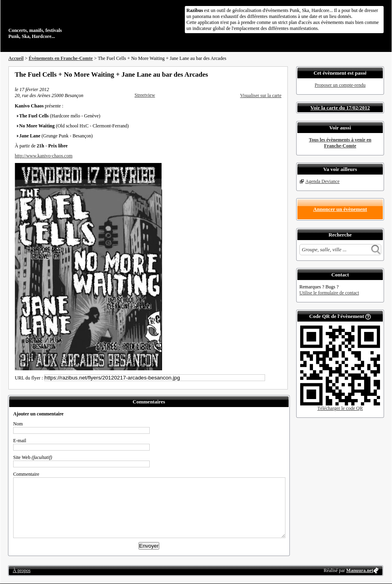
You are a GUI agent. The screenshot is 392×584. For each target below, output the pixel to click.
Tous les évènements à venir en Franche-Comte (340, 143)
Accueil (16, 58)
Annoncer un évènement (340, 209)
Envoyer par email (268, 74)
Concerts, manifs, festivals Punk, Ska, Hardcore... (60, 22)
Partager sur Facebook (246, 74)
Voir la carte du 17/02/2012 (340, 108)
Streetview (145, 95)
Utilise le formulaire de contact (329, 293)
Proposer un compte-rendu (340, 85)
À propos (22, 570)
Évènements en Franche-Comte (61, 58)
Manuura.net (360, 570)
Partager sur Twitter (257, 74)
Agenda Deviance (323, 181)
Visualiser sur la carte (261, 95)
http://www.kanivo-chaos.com (44, 156)
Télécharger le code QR (340, 408)
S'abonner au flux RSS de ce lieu (279, 74)
